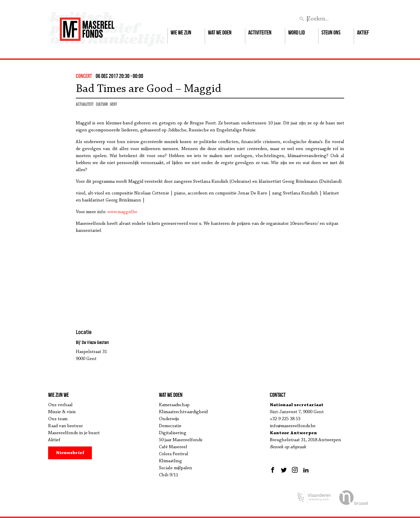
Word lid (296, 32)
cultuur (102, 104)
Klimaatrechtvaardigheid (183, 412)
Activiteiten (260, 32)
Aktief (363, 32)
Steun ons (331, 32)
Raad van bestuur (65, 426)
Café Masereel (173, 447)
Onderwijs (169, 419)
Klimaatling (170, 461)
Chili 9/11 (169, 475)
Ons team (58, 419)
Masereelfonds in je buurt (74, 433)
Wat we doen (220, 32)
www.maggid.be (122, 212)
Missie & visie (62, 412)
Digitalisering (173, 433)
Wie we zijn (181, 32)
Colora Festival (174, 454)
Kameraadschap (174, 405)
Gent (114, 104)
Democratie (170, 426)
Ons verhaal (60, 405)
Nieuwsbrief (70, 453)
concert (84, 76)
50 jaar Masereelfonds (181, 440)
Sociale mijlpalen (176, 468)
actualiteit (85, 104)
